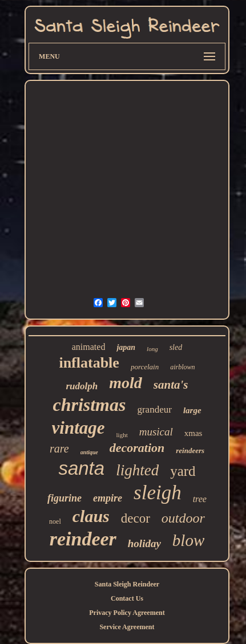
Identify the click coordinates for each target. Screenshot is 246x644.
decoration (137, 448)
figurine (64, 498)
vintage (78, 428)
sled (176, 347)
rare (59, 449)
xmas (193, 433)
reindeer (83, 539)
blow (188, 540)
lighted (137, 470)
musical (156, 432)
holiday (144, 543)
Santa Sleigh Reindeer (127, 584)
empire (108, 498)
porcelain (145, 367)
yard (183, 471)
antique (89, 452)
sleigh (158, 493)
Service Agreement (127, 627)
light (122, 435)
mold (126, 383)
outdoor (183, 518)
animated (89, 347)
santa (81, 468)
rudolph (82, 386)
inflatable (89, 363)
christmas (89, 405)
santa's (171, 385)
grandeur (154, 409)
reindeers (190, 451)
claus (91, 516)
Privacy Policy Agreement (127, 613)
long (152, 349)
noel (55, 521)
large (192, 410)
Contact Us (127, 598)
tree (200, 499)
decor (136, 518)
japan (126, 347)
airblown (182, 367)
